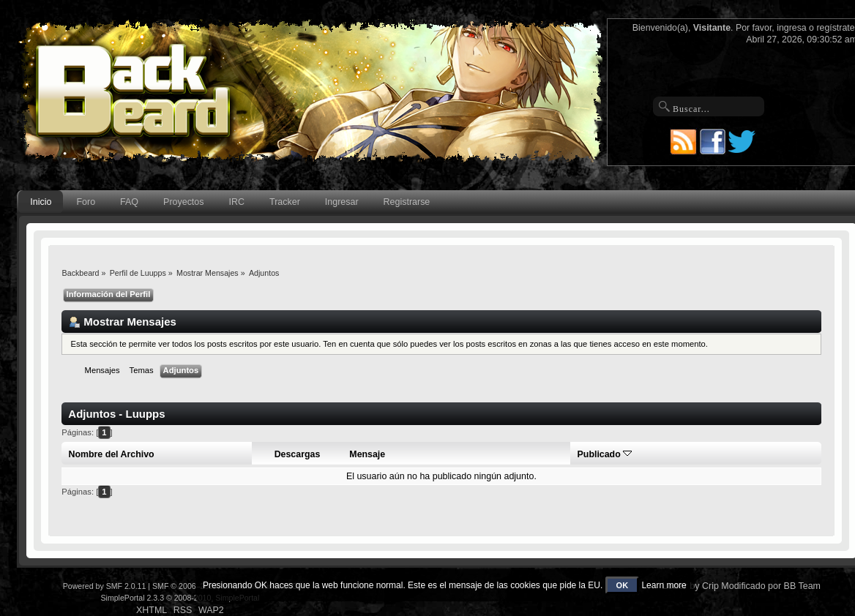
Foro (86, 202)
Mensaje (367, 454)
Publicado (605, 454)
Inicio (41, 202)
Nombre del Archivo (111, 454)
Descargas (298, 454)
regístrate (835, 28)
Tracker (285, 202)
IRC (237, 202)
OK (623, 585)
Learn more (664, 585)
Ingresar (342, 202)
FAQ (129, 202)
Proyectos (183, 202)
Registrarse (407, 202)
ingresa (792, 28)
